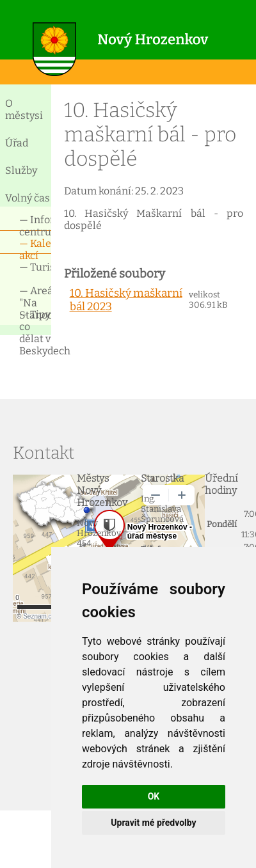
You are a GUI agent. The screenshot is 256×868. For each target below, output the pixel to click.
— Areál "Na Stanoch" (35, 296)
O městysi (24, 109)
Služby (21, 170)
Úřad (17, 143)
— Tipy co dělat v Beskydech (35, 320)
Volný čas (28, 198)
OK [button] (154, 796)
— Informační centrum (35, 225)
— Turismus (35, 267)
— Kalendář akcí (35, 249)
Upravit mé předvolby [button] (153, 823)
